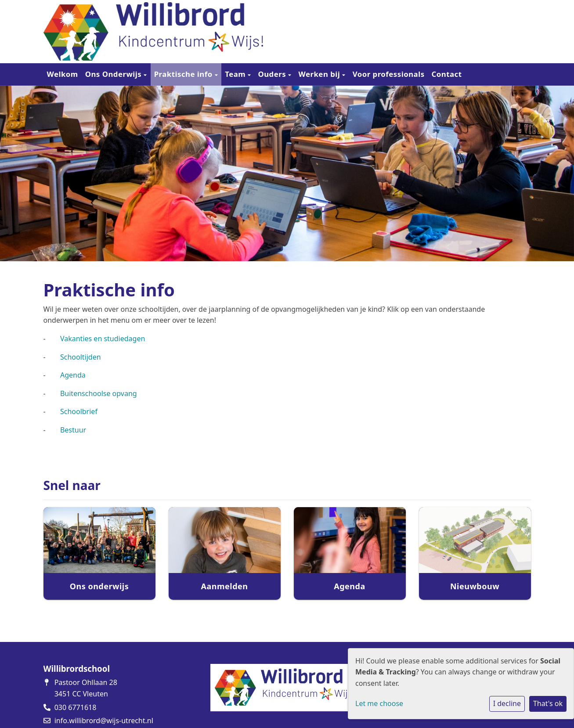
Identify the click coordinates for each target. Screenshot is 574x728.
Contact (447, 74)
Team (236, 74)
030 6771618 (76, 707)
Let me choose (379, 703)
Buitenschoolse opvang (99, 393)
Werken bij (321, 74)
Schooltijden (81, 357)
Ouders (273, 74)
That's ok (548, 703)
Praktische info (184, 74)
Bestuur (73, 430)
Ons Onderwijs (114, 74)
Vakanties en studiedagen (103, 339)
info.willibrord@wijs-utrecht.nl (104, 721)
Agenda (73, 375)
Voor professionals (389, 74)
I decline (507, 703)
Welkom (63, 74)
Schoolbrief (79, 411)
